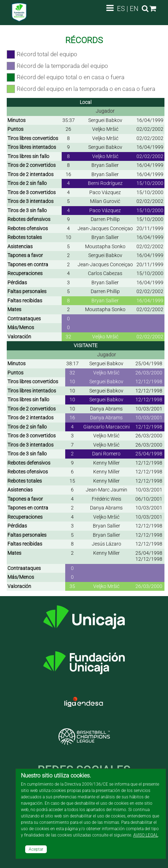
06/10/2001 (149, 499)
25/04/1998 (149, 363)
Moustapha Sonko (105, 246)
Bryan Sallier (105, 165)
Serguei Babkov (105, 120)
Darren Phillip (105, 219)
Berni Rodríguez (105, 183)
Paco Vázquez (105, 192)
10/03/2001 (149, 409)
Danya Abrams (106, 409)
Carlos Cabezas (105, 273)
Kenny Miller (107, 463)
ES (121, 9)
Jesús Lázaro (107, 544)
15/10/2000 (150, 183)
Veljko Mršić (105, 129)
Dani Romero (106, 454)
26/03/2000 (149, 373)
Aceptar (36, 849)
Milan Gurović (105, 201)
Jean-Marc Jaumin (107, 490)
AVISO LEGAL (146, 835)
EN (134, 9)
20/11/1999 (150, 228)
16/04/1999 (150, 120)
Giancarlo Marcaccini (107, 427)
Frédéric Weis (107, 499)
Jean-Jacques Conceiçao (105, 228)
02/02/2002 (150, 129)
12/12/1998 (149, 381)
